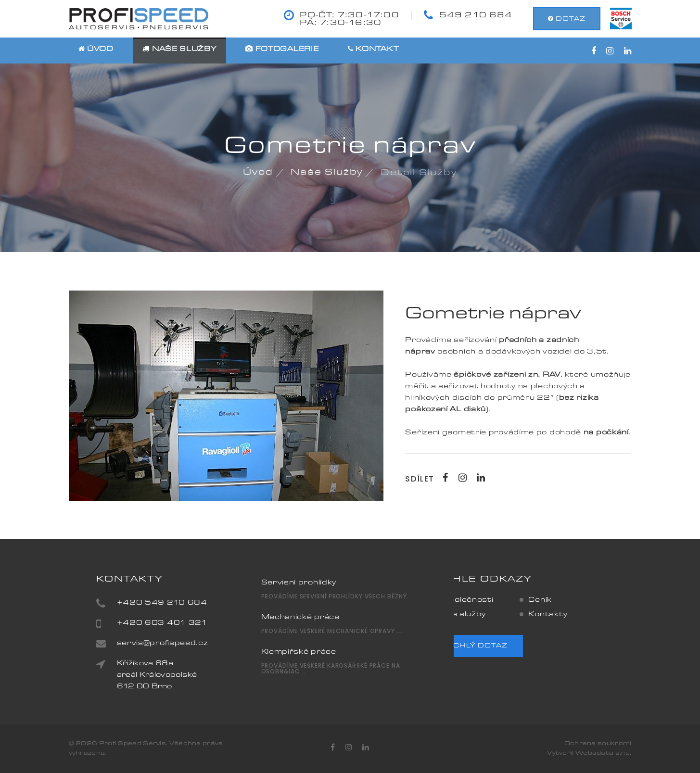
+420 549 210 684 (190, 603)
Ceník (512, 600)
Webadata (595, 753)
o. (629, 753)
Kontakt (373, 50)
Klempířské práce (299, 634)
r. (623, 753)
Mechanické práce (300, 599)
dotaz (567, 19)
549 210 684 (476, 15)
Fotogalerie (282, 50)
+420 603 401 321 (190, 623)
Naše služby (179, 50)
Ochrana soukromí (598, 744)
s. (618, 753)
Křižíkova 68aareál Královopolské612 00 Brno (185, 675)
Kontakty (520, 615)
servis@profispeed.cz (190, 644)
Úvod (96, 50)
